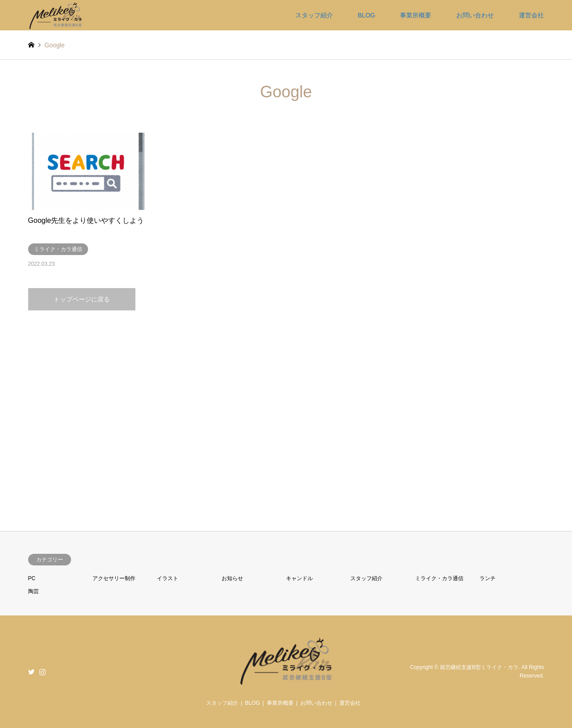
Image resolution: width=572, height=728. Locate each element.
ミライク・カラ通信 (439, 578)
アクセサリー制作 (114, 578)
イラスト (168, 578)
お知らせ (232, 578)
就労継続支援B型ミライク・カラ (479, 667)
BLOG (367, 15)
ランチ (488, 578)
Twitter (31, 672)
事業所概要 (416, 15)
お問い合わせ (475, 15)
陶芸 (34, 591)
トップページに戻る (82, 299)
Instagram (42, 672)
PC (32, 578)
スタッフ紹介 (314, 15)
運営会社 (531, 15)
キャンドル (299, 578)
